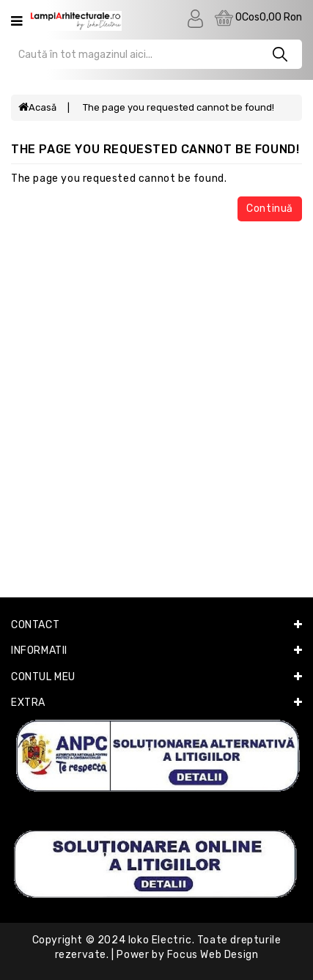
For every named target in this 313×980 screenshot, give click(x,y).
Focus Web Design (213, 955)
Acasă (37, 107)
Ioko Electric (160, 940)
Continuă (270, 209)
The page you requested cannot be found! (178, 107)
